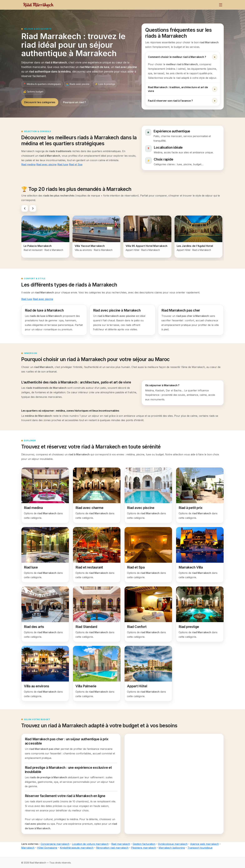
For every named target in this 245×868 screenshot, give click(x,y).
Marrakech (28, 848)
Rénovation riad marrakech (112, 848)
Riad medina (28, 164)
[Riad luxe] (45, 555)
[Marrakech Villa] (200, 555)
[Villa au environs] (45, 674)
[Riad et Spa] (148, 555)
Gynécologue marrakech (173, 844)
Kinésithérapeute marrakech (77, 848)
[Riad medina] (45, 495)
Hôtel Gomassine (47, 848)
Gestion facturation (144, 844)
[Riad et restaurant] (97, 555)
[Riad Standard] (97, 614)
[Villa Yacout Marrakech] (96, 237)
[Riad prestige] (200, 614)
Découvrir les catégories (40, 102)
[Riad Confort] (148, 614)
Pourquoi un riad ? (75, 102)
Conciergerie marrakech (55, 844)
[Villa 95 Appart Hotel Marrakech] (147, 237)
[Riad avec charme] (97, 495)
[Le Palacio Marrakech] (45, 237)
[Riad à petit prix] (200, 495)
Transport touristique (200, 848)
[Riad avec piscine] (148, 495)
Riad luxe (63, 164)
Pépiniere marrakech (144, 848)
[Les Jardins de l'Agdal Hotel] (199, 237)
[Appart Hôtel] (148, 674)
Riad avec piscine (46, 164)
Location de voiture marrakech (90, 844)
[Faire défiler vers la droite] (33, 208)
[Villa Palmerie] (97, 674)
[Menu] (221, 5)
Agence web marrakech (204, 844)
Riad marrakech (121, 844)
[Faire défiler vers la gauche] (25, 208)
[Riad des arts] (45, 614)
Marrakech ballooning (172, 848)
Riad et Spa (76, 164)
